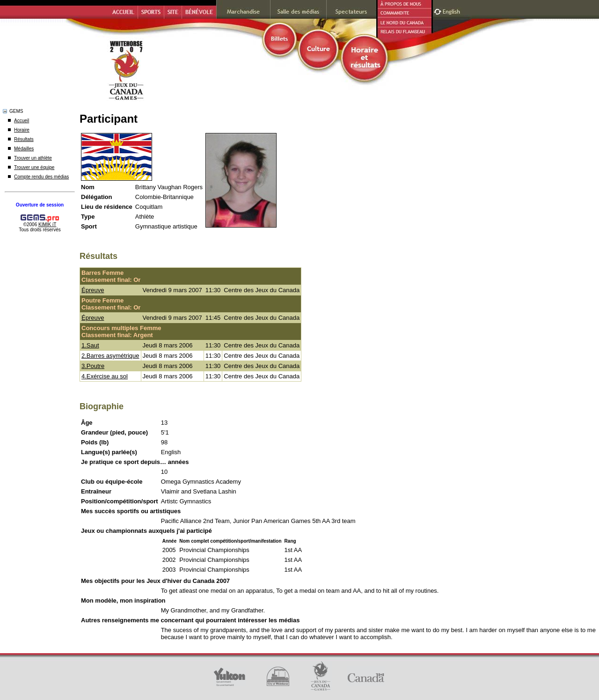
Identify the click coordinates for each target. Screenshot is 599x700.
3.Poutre (93, 366)
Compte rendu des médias (41, 177)
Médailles (24, 149)
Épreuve (93, 290)
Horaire (22, 130)
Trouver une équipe (34, 167)
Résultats (24, 139)
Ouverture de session (40, 205)
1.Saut (90, 345)
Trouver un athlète (33, 158)
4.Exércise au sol (105, 376)
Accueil (22, 121)
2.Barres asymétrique (110, 356)
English (452, 11)
